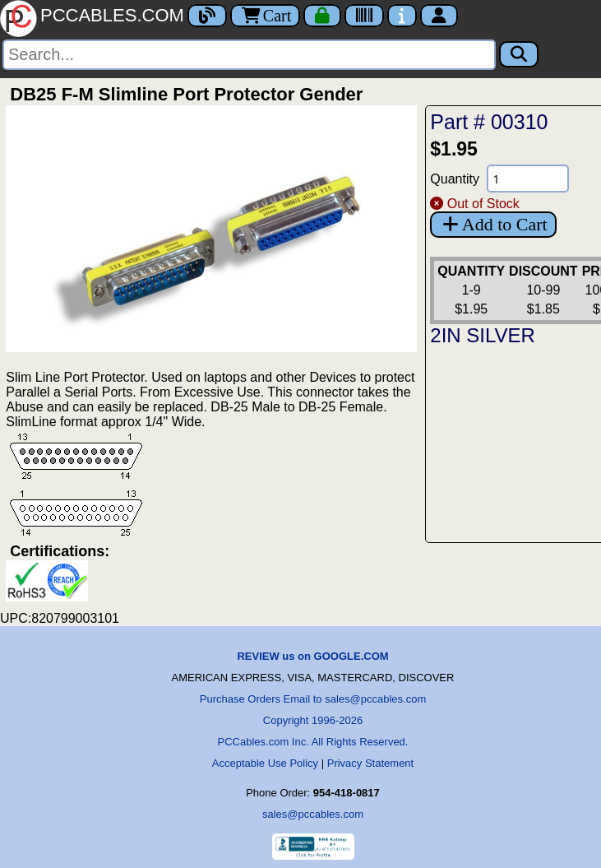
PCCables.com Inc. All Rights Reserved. (313, 742)
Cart (265, 16)
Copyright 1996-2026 (313, 720)
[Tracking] (364, 16)
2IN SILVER (483, 335)
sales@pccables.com (313, 814)
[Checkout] (322, 16)
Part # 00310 (489, 122)
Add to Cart (493, 224)
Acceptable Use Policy (265, 763)
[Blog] (207, 16)
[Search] (249, 55)
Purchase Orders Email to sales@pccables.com (313, 699)
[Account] (439, 16)
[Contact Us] (402, 16)
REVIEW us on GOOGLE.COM (312, 656)
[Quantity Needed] (528, 179)
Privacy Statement (371, 763)
